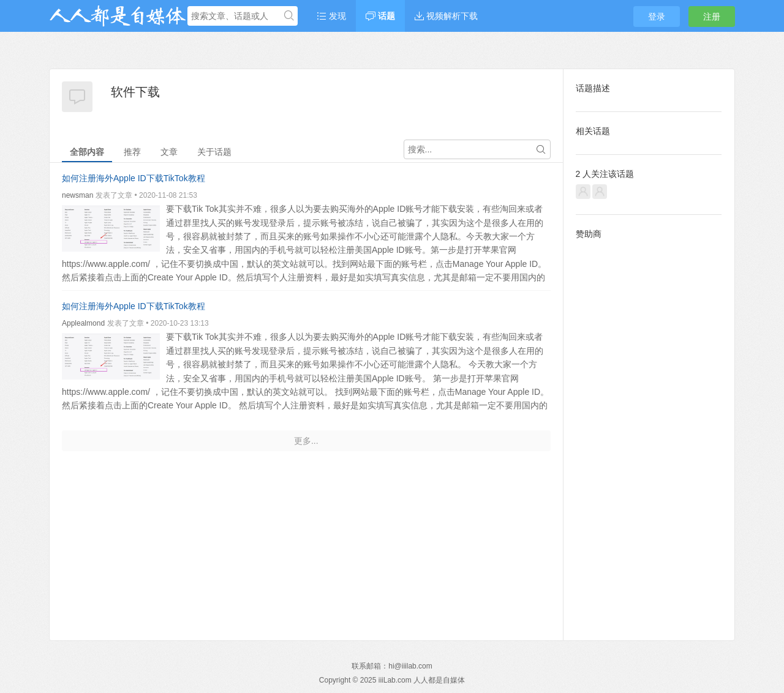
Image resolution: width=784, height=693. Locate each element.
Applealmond (83, 323)
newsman (77, 195)
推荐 (132, 152)
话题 (380, 16)
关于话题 (214, 152)
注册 (712, 17)
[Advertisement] (649, 430)
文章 (169, 152)
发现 (331, 16)
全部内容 (87, 152)
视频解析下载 (446, 16)
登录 (657, 17)
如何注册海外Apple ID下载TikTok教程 (134, 178)
